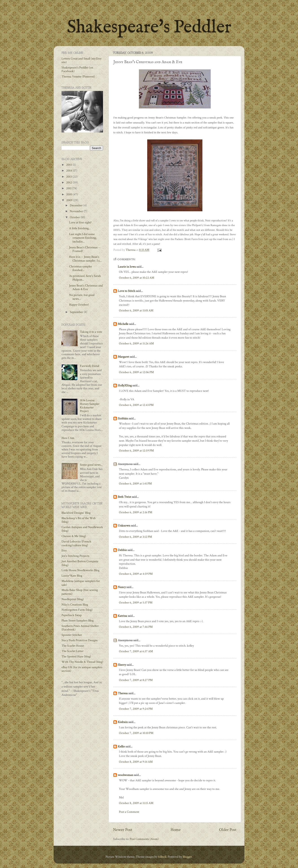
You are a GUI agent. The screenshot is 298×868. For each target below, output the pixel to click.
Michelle (123, 324)
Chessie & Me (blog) (74, 536)
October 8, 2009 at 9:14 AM (136, 762)
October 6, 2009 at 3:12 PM (135, 537)
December (77, 205)
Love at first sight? (80, 223)
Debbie (122, 550)
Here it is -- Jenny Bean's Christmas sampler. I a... (85, 259)
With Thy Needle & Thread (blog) (82, 662)
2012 (69, 183)
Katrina (122, 616)
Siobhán (123, 419)
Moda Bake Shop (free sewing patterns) (80, 592)
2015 (69, 165)
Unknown (124, 526)
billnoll (162, 857)
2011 (69, 188)
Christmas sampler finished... (81, 268)
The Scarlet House (73, 646)
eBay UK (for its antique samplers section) (82, 669)
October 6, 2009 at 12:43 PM (136, 405)
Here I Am (68, 438)
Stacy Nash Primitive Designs (80, 640)
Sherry (122, 665)
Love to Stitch (126, 291)
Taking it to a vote (91, 332)
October (75, 217)
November (77, 211)
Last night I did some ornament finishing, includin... (83, 238)
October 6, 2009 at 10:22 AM (137, 278)
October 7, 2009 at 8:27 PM (136, 680)
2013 (69, 177)
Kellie (121, 747)
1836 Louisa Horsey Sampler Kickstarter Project (90, 406)
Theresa (123, 693)
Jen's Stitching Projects (75, 556)
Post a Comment (129, 812)
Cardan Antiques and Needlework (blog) (82, 529)
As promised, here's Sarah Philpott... (85, 278)
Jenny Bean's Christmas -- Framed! (85, 249)
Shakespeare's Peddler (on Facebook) (77, 69)
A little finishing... (80, 228)
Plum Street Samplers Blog (78, 621)
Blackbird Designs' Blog (76, 513)
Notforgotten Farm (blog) (77, 610)
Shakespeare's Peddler (149, 28)
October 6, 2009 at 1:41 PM (135, 484)
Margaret (123, 357)
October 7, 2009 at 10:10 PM (136, 733)
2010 (69, 194)
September (77, 312)
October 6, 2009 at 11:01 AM (136, 311)
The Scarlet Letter (72, 651)
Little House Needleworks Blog (80, 570)
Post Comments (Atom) (144, 839)
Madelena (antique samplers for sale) (81, 583)
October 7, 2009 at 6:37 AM (136, 651)
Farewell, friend (90, 366)
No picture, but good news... (82, 297)
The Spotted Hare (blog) (76, 657)
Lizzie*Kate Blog (72, 576)
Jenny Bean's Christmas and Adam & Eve (86, 287)
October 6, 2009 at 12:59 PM (136, 451)
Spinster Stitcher (72, 635)
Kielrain (123, 722)
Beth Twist (124, 497)
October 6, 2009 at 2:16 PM (136, 512)
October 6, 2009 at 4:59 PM (136, 574)
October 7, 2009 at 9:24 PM (136, 709)
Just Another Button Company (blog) (80, 563)
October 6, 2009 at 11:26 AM (136, 344)
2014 (69, 171)
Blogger (187, 857)
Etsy (64, 551)
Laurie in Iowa (127, 267)
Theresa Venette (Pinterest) (78, 77)
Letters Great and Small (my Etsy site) (81, 60)
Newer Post (123, 830)
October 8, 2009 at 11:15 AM (136, 803)
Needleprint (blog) (73, 599)
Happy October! (79, 305)
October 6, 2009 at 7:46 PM (136, 627)
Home (176, 830)
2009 (70, 200)
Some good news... (91, 465)
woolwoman (125, 775)
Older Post (228, 830)
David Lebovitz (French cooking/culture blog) (76, 543)
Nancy (122, 587)
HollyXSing (125, 386)
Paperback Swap (72, 615)
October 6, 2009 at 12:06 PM (136, 372)
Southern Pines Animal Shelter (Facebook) (80, 628)
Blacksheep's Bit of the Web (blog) (79, 520)
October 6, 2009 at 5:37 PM (136, 603)
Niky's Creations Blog (75, 605)
